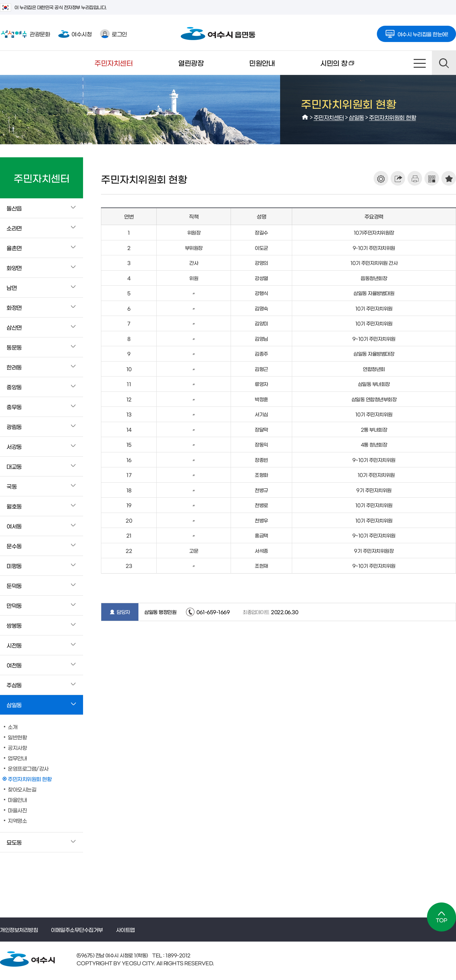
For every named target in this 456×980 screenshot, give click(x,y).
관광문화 (25, 34)
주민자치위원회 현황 (392, 117)
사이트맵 (420, 63)
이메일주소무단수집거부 (77, 930)
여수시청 (75, 34)
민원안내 (262, 63)
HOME (305, 117)
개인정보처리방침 (19, 930)
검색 (444, 63)
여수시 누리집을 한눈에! (417, 32)
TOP (442, 917)
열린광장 (191, 63)
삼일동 (356, 117)
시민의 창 (326, 67)
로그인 (114, 34)
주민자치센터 (114, 63)
